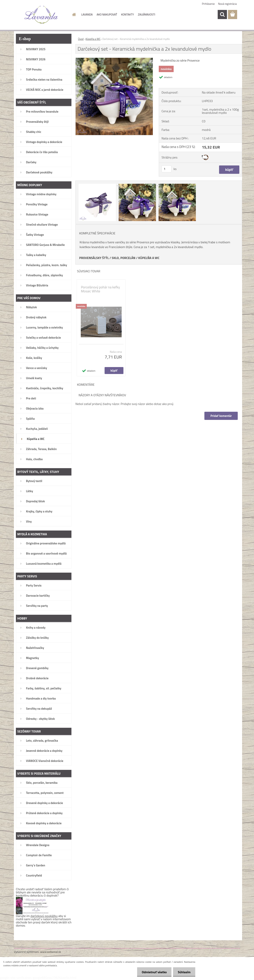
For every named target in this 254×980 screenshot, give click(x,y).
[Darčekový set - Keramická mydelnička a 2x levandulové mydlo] (114, 59)
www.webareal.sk (51, 952)
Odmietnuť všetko (154, 972)
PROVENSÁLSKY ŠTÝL (94, 258)
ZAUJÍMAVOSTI (147, 14)
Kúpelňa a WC (93, 39)
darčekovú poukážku (44, 916)
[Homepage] (74, 14)
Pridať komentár (221, 416)
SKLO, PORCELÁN (124, 258)
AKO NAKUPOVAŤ (107, 14)
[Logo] (41, 15)
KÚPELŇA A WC (149, 258)
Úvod (81, 39)
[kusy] (166, 169)
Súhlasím (184, 972)
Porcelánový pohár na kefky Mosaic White (100, 289)
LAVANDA (87, 14)
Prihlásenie (208, 4)
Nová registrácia (227, 4)
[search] (222, 14)
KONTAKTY (127, 14)
